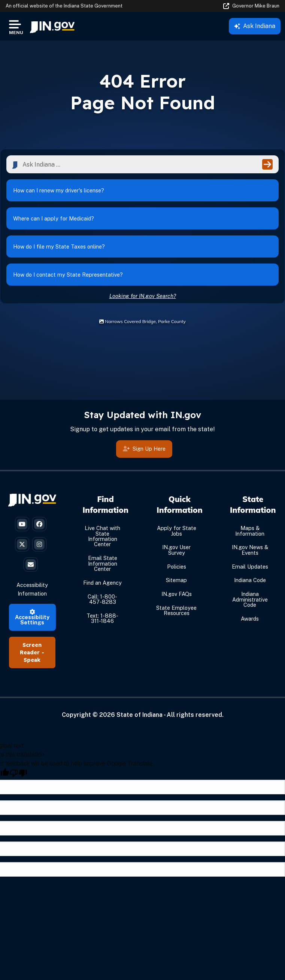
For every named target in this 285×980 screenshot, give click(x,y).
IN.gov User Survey (176, 550)
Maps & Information (250, 531)
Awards (250, 619)
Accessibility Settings (32, 618)
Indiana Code (250, 580)
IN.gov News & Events (250, 550)
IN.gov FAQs (177, 594)
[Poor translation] (18, 773)
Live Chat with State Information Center (102, 536)
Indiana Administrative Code (250, 599)
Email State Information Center (103, 563)
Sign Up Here (144, 451)
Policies (177, 567)
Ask (255, 26)
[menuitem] (52, 26)
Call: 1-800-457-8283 (102, 599)
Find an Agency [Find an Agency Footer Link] (102, 583)
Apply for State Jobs (177, 531)
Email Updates (250, 567)
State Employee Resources (176, 610)
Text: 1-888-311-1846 (102, 618)
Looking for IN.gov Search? (143, 296)
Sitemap (176, 580)
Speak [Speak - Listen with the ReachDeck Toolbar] (32, 660)
